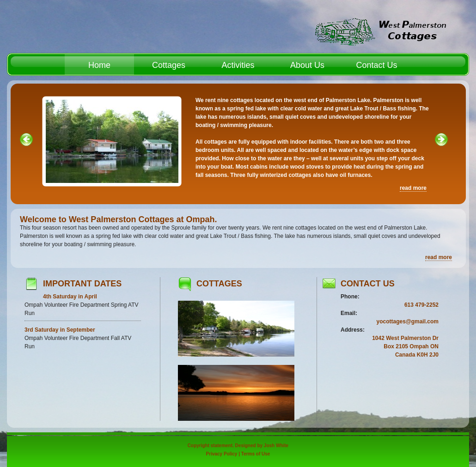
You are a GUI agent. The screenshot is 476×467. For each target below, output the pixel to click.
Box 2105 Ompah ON (411, 346)
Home (99, 65)
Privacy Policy (222, 454)
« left (26, 158)
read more (413, 188)
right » (441, 158)
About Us (307, 65)
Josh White (276, 446)
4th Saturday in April (70, 297)
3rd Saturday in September (60, 330)
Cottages (169, 65)
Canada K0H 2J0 (417, 355)
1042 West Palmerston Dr (405, 338)
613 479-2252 (421, 305)
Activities (238, 65)
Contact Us (376, 65)
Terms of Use (256, 454)
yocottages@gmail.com (408, 321)
